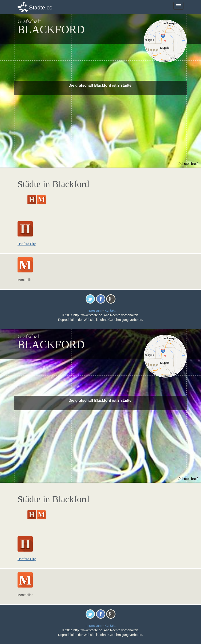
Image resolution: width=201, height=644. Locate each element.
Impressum (93, 310)
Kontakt (110, 310)
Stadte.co (41, 7)
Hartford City (27, 244)
